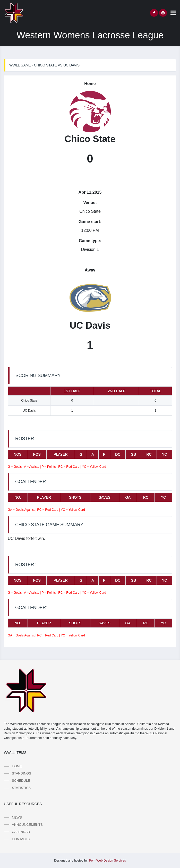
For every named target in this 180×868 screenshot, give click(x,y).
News (17, 817)
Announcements (27, 825)
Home (17, 766)
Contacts (21, 839)
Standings (22, 773)
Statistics (21, 788)
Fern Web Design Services (108, 861)
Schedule (21, 781)
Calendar (21, 832)
